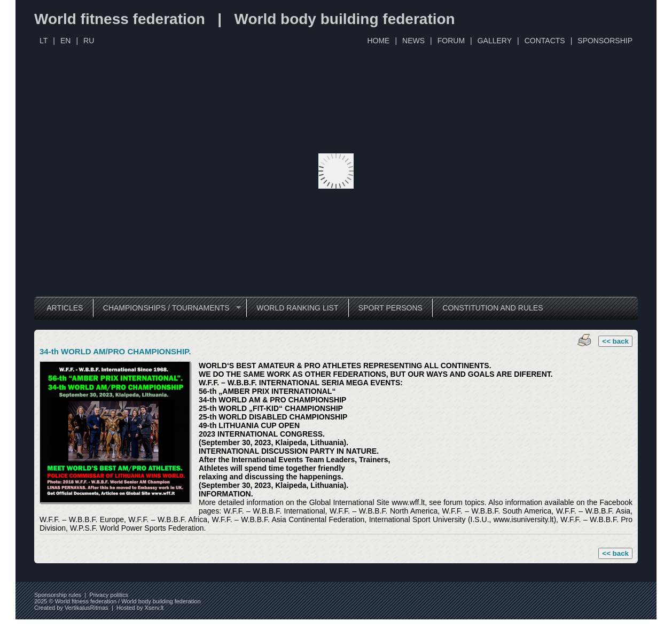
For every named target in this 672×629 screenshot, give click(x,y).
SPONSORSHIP (605, 41)
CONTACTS (545, 41)
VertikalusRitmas (87, 608)
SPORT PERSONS (390, 308)
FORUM (451, 41)
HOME (378, 41)
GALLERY (495, 41)
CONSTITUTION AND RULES (493, 308)
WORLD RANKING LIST (297, 308)
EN (65, 41)
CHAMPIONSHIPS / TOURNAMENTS (167, 308)
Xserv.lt (154, 608)
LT (44, 41)
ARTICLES (65, 308)
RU (89, 41)
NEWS (413, 41)
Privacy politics (109, 595)
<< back (615, 341)
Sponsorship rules (58, 595)
